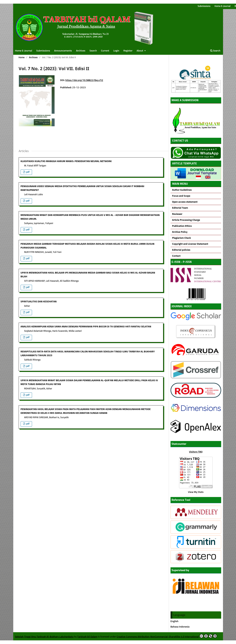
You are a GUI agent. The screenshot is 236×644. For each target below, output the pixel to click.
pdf (28, 172)
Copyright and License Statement (190, 244)
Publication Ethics (182, 226)
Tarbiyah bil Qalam (87, 637)
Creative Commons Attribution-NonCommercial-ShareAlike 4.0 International (167, 636)
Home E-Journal (24, 51)
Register (128, 51)
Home (22, 58)
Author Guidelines (182, 190)
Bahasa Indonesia (180, 627)
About (140, 51)
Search (93, 51)
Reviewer (177, 214)
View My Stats (196, 492)
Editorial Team (180, 208)
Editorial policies (181, 250)
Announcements (63, 51)
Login (116, 51)
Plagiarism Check (182, 238)
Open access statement (185, 202)
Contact (176, 256)
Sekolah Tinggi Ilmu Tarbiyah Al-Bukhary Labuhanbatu (44, 637)
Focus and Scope (181, 196)
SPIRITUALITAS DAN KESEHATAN (39, 302)
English (175, 621)
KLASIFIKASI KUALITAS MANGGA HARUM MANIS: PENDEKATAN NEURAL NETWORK (66, 161)
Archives (81, 51)
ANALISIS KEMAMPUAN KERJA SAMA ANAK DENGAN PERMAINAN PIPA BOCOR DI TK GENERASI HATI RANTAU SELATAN (86, 327)
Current (105, 51)
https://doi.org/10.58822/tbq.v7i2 (84, 80)
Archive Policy (180, 232)
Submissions (43, 51)
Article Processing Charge (186, 220)
